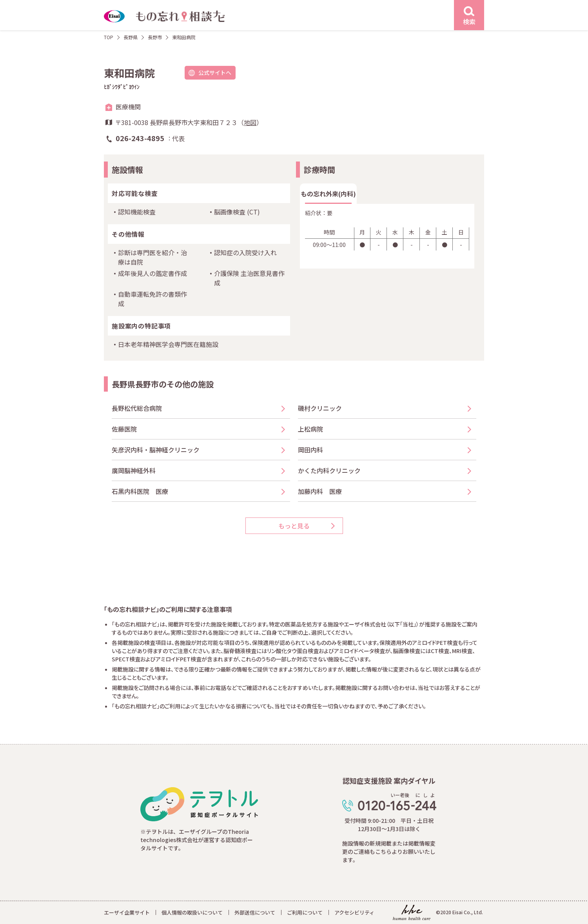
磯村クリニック (320, 408)
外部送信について (255, 912)
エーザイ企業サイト (127, 912)
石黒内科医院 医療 (140, 491)
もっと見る (294, 526)
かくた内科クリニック (329, 470)
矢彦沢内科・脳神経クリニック (156, 450)
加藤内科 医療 (320, 491)
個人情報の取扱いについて (192, 912)
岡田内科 (310, 450)
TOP (109, 37)
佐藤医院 (124, 429)
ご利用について (305, 912)
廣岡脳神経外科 (134, 470)
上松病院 (310, 429)
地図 (250, 122)
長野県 (131, 37)
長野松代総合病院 (137, 408)
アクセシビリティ (354, 912)
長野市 (155, 37)
